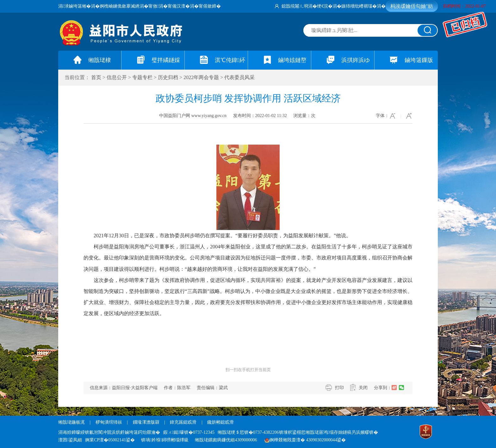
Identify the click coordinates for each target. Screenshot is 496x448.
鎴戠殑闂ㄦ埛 (295, 6)
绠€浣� (325, 6)
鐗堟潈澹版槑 (146, 422)
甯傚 (154, 6)
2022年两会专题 (201, 77)
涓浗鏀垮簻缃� (74, 6)
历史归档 (168, 77)
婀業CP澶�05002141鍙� (110, 440)
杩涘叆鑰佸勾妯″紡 (412, 6)
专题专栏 (142, 77)
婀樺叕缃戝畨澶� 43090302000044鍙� (305, 440)
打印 (339, 388)
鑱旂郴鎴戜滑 (220, 422)
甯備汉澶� (179, 6)
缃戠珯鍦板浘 (71, 422)
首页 (96, 77)
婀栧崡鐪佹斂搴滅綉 (120, 6)
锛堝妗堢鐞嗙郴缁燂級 (165, 440)
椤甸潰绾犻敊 (109, 422)
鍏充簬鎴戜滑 (183, 422)
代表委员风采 (239, 77)
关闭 (363, 388)
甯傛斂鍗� (210, 6)
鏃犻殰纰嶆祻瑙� (359, 6)
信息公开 (117, 77)
